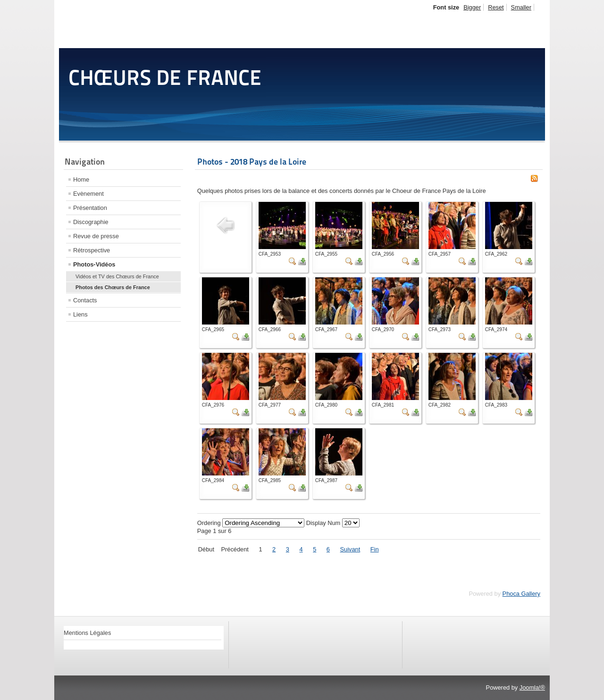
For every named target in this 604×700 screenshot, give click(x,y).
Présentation (90, 208)
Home (81, 179)
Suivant (350, 549)
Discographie (91, 222)
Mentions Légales (87, 633)
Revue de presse (96, 236)
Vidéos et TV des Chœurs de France (117, 276)
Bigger (472, 7)
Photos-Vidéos (94, 264)
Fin (375, 549)
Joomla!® (532, 687)
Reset (496, 7)
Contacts (85, 300)
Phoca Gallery (521, 594)
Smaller (521, 7)
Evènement (88, 194)
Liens (80, 314)
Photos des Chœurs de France (113, 287)
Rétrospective (92, 250)
